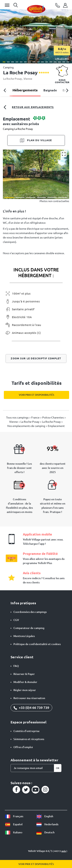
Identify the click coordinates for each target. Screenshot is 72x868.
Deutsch (45, 832)
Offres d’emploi (23, 747)
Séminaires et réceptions (29, 739)
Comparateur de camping (29, 628)
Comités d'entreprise (26, 731)
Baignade (50, 90)
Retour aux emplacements (28, 107)
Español (14, 824)
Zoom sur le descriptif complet (36, 358)
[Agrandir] (64, 154)
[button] (4, 62)
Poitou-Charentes (53, 418)
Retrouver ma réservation (29, 698)
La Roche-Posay (13, 79)
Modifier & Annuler (25, 682)
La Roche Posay (52, 422)
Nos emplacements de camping (26, 426)
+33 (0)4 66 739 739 (31, 708)
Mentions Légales (24, 636)
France (36, 418)
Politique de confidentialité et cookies (37, 644)
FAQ (16, 666)
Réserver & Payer (24, 674)
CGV (16, 620)
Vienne (28, 79)
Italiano (14, 832)
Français (14, 816)
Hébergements (25, 90)
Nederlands (47, 824)
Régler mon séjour (25, 690)
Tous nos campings (18, 418)
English (45, 816)
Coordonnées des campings (30, 612)
